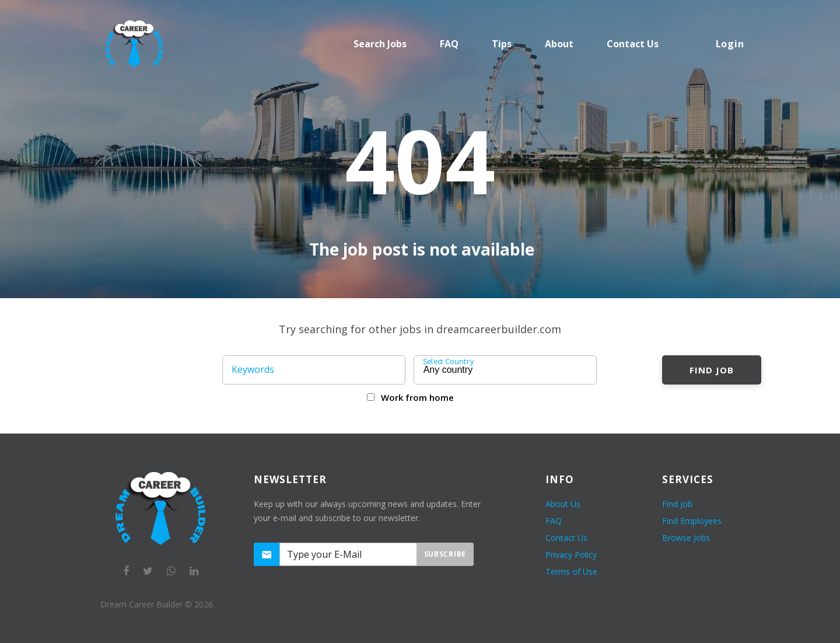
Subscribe (445, 554)
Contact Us (566, 538)
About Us (563, 504)
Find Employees (692, 521)
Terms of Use (571, 572)
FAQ (449, 44)
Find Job (711, 370)
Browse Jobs (686, 538)
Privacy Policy (571, 555)
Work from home (417, 397)
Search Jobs (380, 44)
